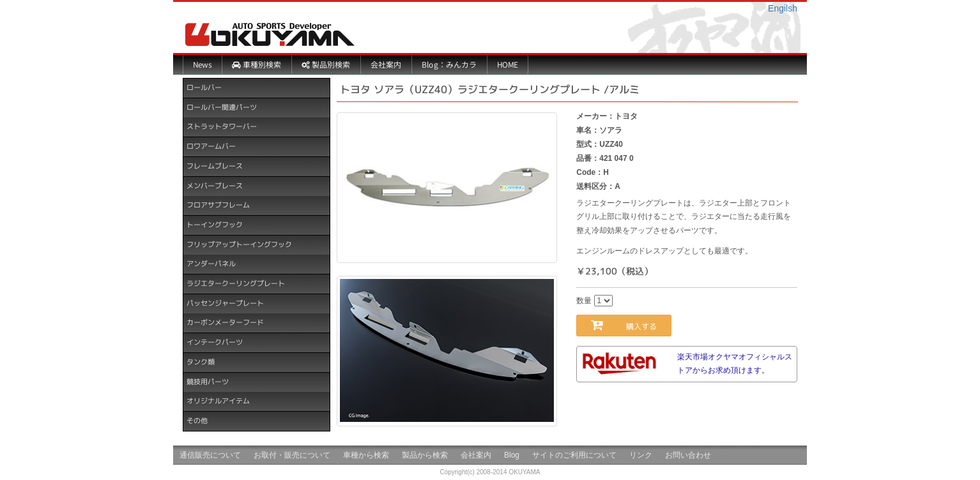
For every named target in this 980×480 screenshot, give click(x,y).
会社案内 (386, 64)
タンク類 (201, 362)
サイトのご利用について (574, 455)
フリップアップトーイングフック (239, 244)
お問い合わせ (688, 455)
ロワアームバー (211, 146)
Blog (512, 455)
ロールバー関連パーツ (222, 107)
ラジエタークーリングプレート (236, 283)
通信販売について (210, 455)
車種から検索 (366, 455)
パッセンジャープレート (225, 303)
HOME (508, 64)
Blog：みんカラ (449, 64)
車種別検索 (256, 64)
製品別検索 (326, 64)
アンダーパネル (211, 264)
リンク (641, 455)
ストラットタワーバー (222, 126)
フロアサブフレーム (218, 205)
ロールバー (204, 87)
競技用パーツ (208, 381)
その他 (197, 421)
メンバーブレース (215, 185)
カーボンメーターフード (225, 322)
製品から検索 (425, 455)
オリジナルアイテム (218, 401)
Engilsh (783, 8)
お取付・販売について (292, 455)
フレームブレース (215, 166)
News (202, 64)
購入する (631, 325)
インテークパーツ (215, 342)
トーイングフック (215, 225)
